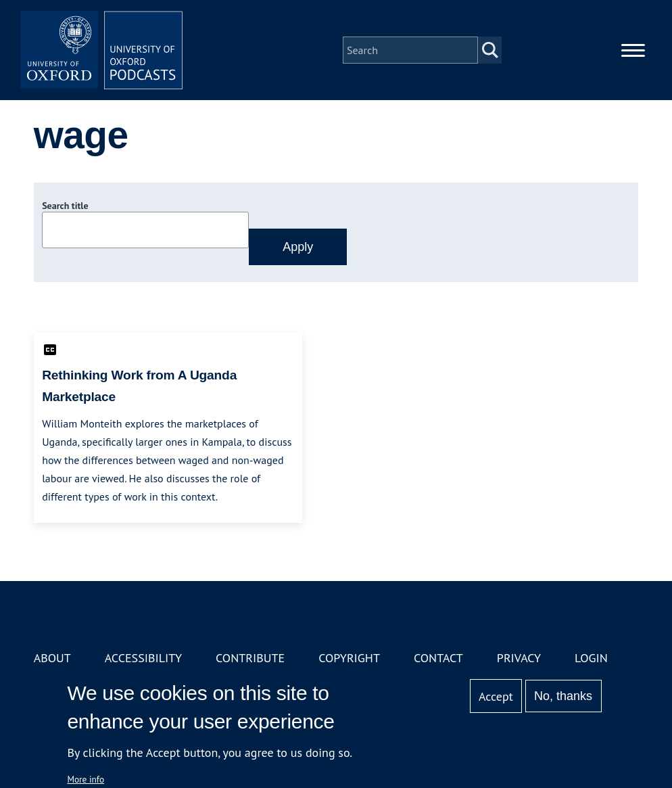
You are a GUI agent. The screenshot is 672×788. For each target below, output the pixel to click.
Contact (438, 658)
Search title (65, 206)
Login (591, 658)
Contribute (250, 658)
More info (86, 779)
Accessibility (143, 658)
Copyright (349, 658)
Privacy (519, 658)
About (52, 658)
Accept (496, 696)
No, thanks (563, 696)
